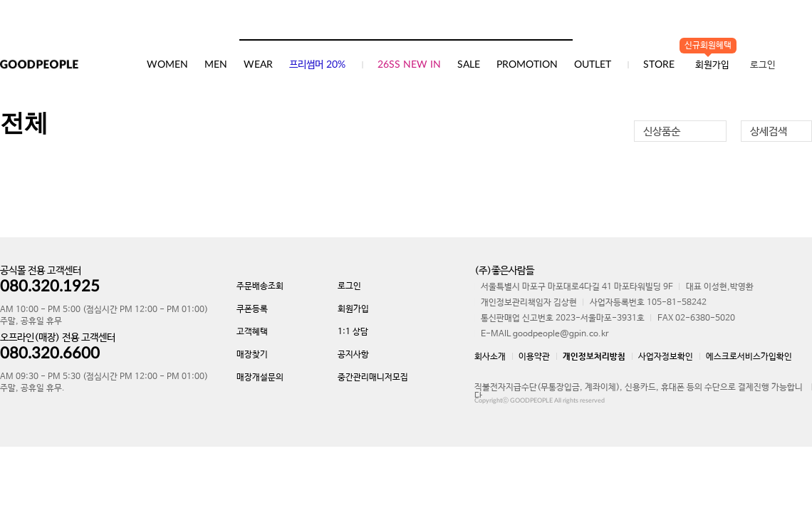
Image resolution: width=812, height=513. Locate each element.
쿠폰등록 (252, 309)
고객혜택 (252, 332)
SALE (469, 65)
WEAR (258, 65)
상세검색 (769, 131)
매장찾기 (252, 355)
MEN (216, 65)
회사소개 (490, 357)
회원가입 (353, 309)
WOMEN (167, 65)
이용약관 (534, 357)
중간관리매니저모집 (373, 378)
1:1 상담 (353, 332)
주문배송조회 (260, 286)
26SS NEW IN (409, 65)
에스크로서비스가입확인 (749, 357)
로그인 (763, 65)
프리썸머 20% (317, 65)
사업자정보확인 (666, 357)
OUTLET (593, 65)
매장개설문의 (260, 378)
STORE (659, 65)
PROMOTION (527, 65)
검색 (561, 25)
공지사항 (353, 355)
